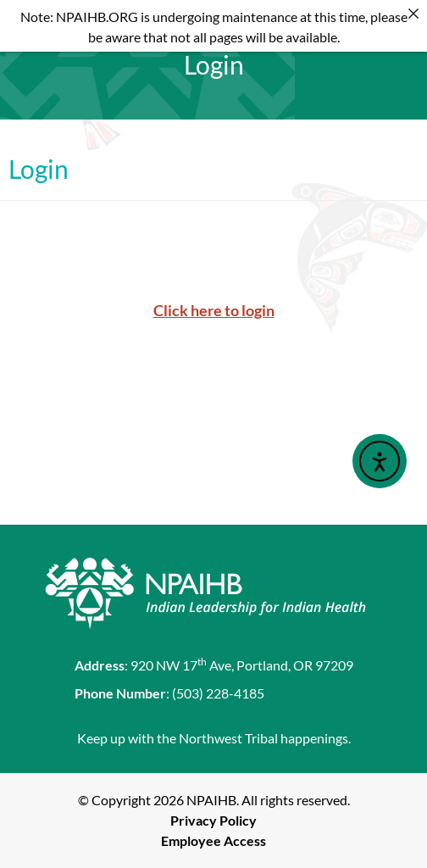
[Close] (413, 14)
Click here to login (214, 310)
